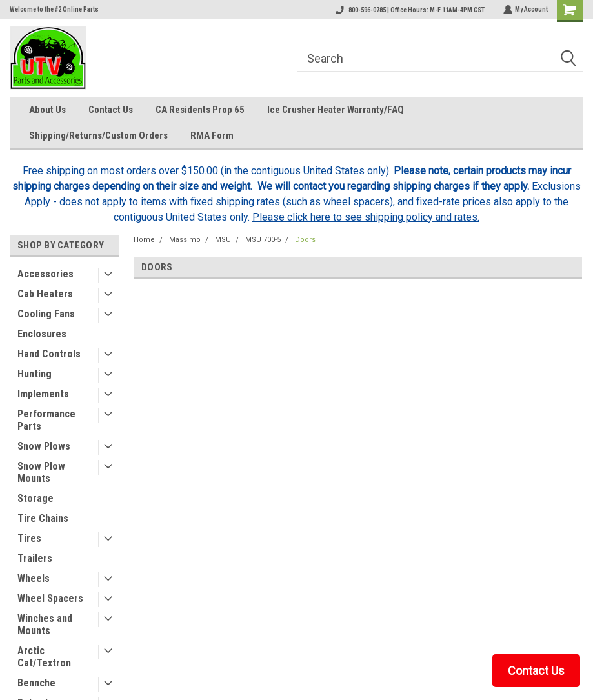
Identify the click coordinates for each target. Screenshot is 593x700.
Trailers (35, 558)
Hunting (35, 374)
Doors (305, 240)
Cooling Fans (46, 314)
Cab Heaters (45, 294)
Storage (35, 498)
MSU (223, 240)
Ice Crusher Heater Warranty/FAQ (336, 110)
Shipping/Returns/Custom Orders (98, 135)
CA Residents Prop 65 (200, 110)
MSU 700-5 (263, 240)
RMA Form (212, 135)
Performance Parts (46, 420)
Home (144, 240)
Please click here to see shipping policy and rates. (366, 217)
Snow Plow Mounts (41, 472)
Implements (43, 394)
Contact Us (111, 110)
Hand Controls (49, 354)
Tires (29, 538)
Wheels (34, 578)
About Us (47, 110)
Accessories (45, 274)
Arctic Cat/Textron (44, 657)
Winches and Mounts (45, 625)
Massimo (185, 240)
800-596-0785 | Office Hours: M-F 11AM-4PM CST (409, 10)
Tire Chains (43, 518)
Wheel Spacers (50, 598)
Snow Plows (44, 446)
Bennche (36, 683)
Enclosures (42, 334)
